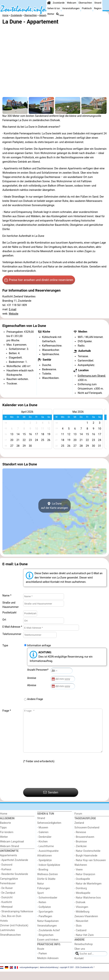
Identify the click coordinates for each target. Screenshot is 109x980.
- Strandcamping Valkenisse (17, 920)
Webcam (71, 3)
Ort (4, 620)
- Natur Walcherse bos (88, 906)
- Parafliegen (45, 925)
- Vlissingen (81, 915)
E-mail (13, 309)
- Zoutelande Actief (48, 939)
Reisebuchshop (84, 953)
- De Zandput (8, 901)
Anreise (32, 678)
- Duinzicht (6, 906)
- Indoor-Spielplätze (49, 873)
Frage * (7, 711)
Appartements (8, 864)
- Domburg (81, 897)
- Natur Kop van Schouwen (90, 869)
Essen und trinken (48, 948)
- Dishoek (80, 911)
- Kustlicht (6, 911)
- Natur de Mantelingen (88, 892)
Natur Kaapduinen (48, 929)
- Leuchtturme (45, 855)
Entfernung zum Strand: (92, 376)
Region (98, 8)
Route (41, 957)
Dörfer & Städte (46, 887)
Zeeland (79, 831)
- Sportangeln (45, 920)
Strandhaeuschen (10, 943)
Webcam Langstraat (12, 850)
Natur (41, 892)
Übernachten (85, 3)
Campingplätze (9, 887)
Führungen (43, 897)
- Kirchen (42, 850)
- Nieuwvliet (81, 929)
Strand (98, 3)
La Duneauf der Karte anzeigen (54, 506)
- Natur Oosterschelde (87, 859)
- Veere (79, 878)
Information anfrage (39, 646)
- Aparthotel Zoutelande (14, 869)
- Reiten (42, 911)
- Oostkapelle (82, 887)
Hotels (4, 929)
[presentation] (52, 784)
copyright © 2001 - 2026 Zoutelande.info (76, 976)
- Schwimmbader (47, 906)
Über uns (80, 957)
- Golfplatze (44, 915)
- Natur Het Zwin (84, 943)
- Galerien (43, 841)
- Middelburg (82, 920)
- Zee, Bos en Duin (11, 925)
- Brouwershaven (84, 845)
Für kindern (7, 841)
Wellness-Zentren (48, 883)
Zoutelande (59, 3)
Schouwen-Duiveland (87, 836)
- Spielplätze (44, 869)
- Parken (42, 962)
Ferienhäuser (8, 892)
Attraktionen (44, 864)
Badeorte (5, 831)
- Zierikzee (81, 855)
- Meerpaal (6, 915)
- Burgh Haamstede (86, 864)
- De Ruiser (6, 897)
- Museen (43, 836)
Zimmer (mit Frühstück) (14, 934)
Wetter (51, 14)
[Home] (49, 3)
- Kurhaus (6, 878)
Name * (7, 596)
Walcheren (81, 873)
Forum (78, 822)
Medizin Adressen (48, 967)
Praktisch (87, 8)
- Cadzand (80, 939)
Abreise (32, 685)
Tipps (3, 836)
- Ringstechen (45, 943)
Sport (40, 901)
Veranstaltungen (71, 8)
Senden (51, 801)
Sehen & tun (54, 8)
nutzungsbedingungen (29, 976)
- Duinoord (6, 873)
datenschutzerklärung (49, 976)
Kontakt (79, 967)
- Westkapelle (82, 901)
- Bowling (43, 878)
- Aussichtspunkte (48, 859)
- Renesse (80, 841)
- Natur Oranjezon (85, 883)
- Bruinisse (81, 850)
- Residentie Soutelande (14, 883)
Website (14, 314)
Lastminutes (7, 939)
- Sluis (78, 934)
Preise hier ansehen (39, 280)
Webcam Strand (10, 855)
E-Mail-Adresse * (12, 627)
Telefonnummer (12, 634)
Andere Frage (35, 699)
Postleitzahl (9, 613)
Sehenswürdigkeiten (49, 831)
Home (4, 822)
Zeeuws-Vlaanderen (86, 925)
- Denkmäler (44, 845)
